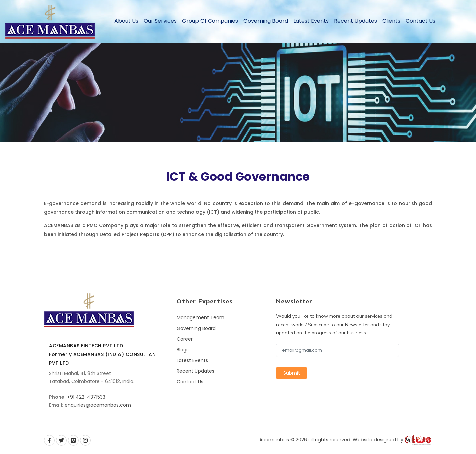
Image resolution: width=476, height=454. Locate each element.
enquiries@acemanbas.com (98, 405)
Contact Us (421, 21)
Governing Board (266, 21)
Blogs (183, 350)
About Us (126, 21)
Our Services (160, 21)
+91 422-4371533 (86, 397)
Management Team (201, 317)
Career (185, 339)
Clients (391, 21)
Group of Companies (210, 21)
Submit (292, 373)
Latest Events (311, 21)
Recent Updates (355, 21)
